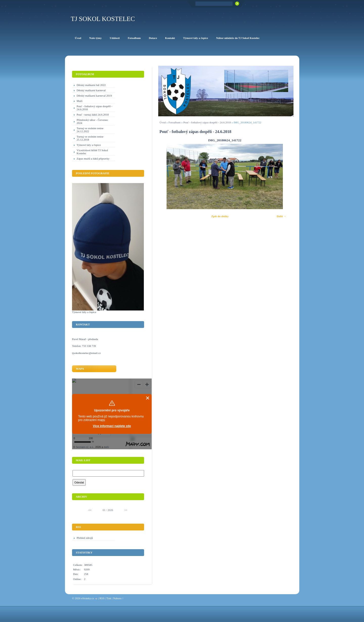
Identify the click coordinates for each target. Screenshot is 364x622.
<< (90, 510)
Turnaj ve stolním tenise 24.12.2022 (90, 130)
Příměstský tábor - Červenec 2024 (92, 121)
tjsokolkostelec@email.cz (86, 353)
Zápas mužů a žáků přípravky (93, 159)
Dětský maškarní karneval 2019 (94, 96)
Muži (79, 101)
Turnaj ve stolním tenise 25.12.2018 (90, 138)
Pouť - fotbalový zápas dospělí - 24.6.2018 (207, 122)
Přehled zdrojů (85, 538)
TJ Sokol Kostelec (103, 19)
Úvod (163, 122)
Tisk (109, 598)
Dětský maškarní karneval (91, 90)
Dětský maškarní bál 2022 (91, 85)
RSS (102, 598)
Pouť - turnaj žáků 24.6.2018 (93, 115)
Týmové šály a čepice (89, 145)
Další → (281, 216)
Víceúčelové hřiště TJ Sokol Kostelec (92, 152)
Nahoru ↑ (118, 598)
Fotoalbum (174, 122)
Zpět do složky (220, 216)
